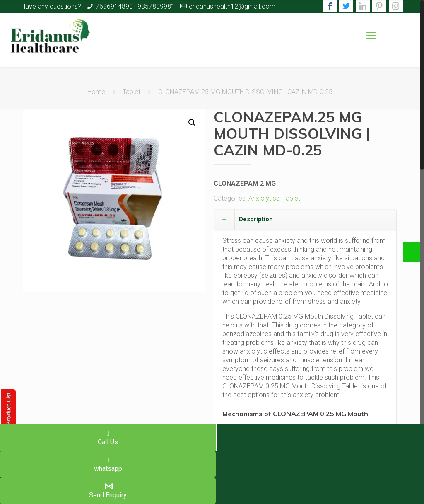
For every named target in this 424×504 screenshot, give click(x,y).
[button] (192, 123)
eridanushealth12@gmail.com (232, 6)
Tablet (131, 92)
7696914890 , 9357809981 (135, 6)
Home (96, 92)
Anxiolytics (264, 198)
